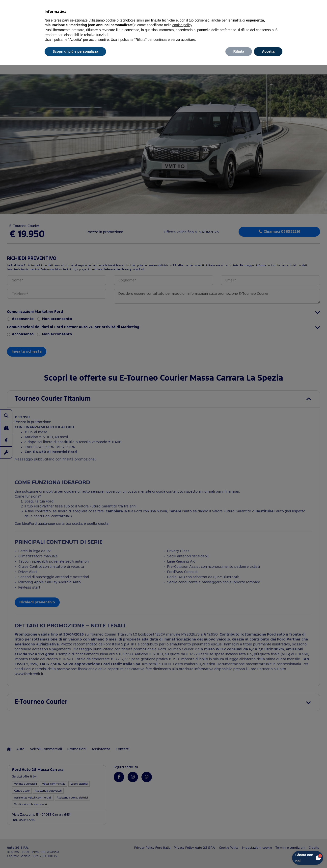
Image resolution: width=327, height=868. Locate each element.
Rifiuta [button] (239, 51)
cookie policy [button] (182, 25)
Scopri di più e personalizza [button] (75, 51)
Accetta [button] (268, 51)
